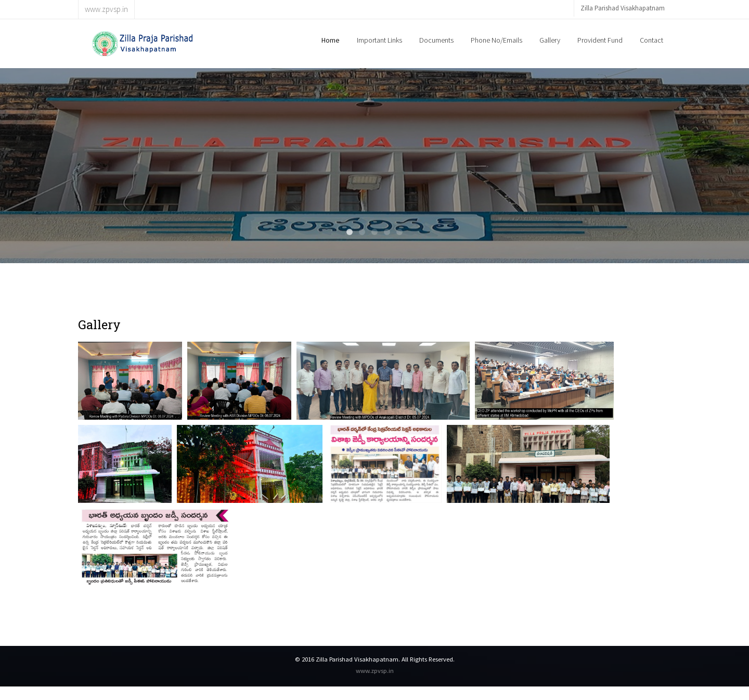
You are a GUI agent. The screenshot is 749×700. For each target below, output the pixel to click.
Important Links (379, 40)
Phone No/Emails (496, 40)
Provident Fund (600, 40)
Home (331, 40)
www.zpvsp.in (375, 670)
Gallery (550, 40)
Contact (651, 40)
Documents (436, 40)
